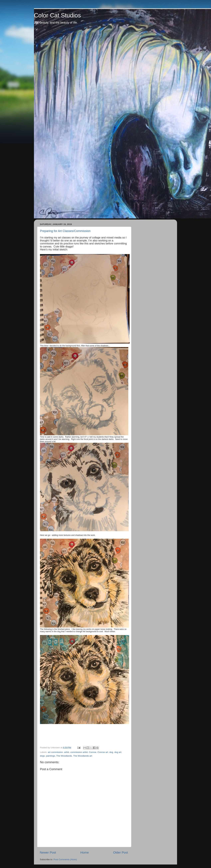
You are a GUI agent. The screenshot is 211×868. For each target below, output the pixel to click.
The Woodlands (64, 756)
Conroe (93, 752)
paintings (51, 756)
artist (67, 752)
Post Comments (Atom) (65, 859)
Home (85, 852)
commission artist (79, 752)
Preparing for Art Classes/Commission (65, 231)
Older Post (121, 852)
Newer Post (48, 852)
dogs (42, 756)
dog (111, 752)
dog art (118, 752)
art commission (55, 752)
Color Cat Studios (57, 15)
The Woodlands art (83, 756)
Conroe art (103, 752)
